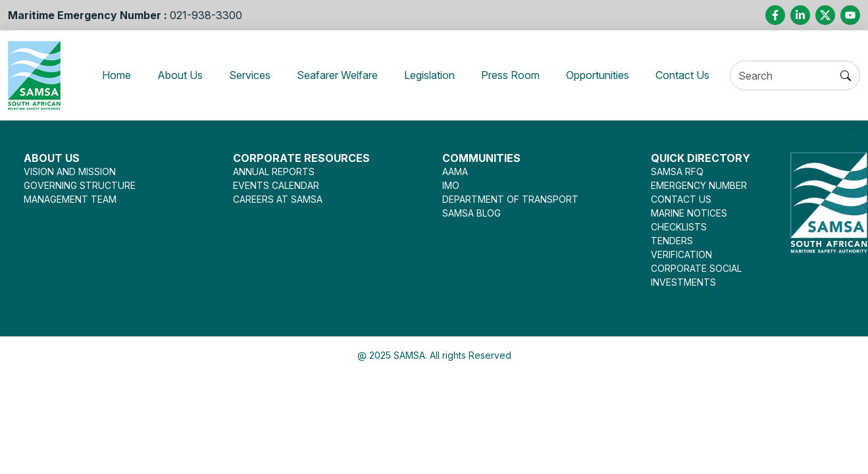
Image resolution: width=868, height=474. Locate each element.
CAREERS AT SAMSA (278, 199)
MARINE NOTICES (689, 213)
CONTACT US (681, 199)
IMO (451, 185)
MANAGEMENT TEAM (70, 199)
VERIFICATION (681, 254)
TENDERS (672, 241)
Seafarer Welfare (336, 75)
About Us (169, 75)
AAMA (455, 171)
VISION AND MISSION (70, 171)
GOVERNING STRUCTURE (80, 185)
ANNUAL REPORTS (274, 171)
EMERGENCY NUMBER (699, 185)
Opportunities (613, 75)
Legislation (435, 75)
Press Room (520, 75)
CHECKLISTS (679, 227)
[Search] (795, 76)
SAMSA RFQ (677, 171)
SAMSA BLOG (472, 213)
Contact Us (704, 75)
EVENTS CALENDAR (276, 185)
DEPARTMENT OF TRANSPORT (510, 199)
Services (241, 75)
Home (113, 75)
